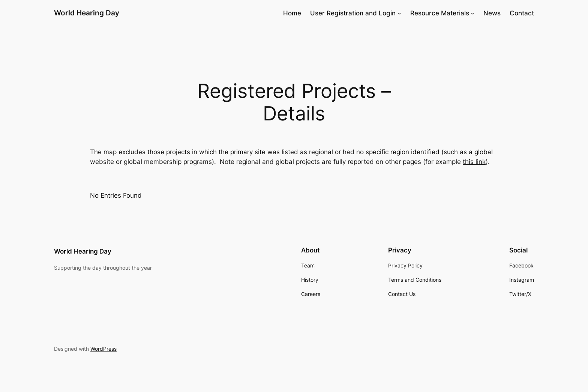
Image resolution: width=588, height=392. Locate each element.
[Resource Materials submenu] (472, 13)
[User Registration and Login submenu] (399, 13)
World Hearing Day (87, 13)
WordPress (103, 349)
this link (474, 162)
